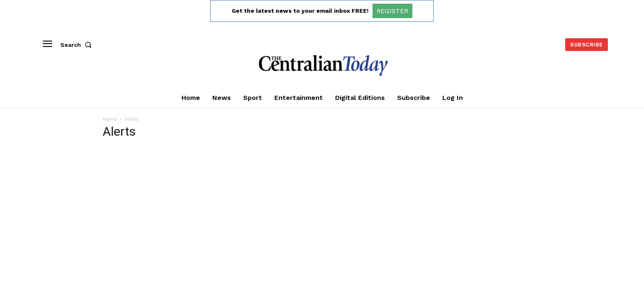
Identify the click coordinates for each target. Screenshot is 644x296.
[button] (78, 45)
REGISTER (392, 11)
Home (110, 119)
